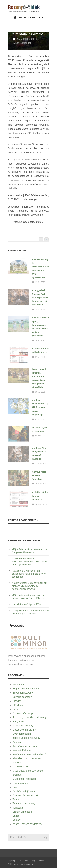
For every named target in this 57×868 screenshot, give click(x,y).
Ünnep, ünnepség (22, 812)
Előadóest (18, 705)
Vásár (16, 816)
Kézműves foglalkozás (25, 746)
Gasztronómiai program (25, 730)
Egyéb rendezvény (23, 693)
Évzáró (16, 709)
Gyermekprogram (22, 734)
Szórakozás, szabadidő (25, 795)
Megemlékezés (21, 767)
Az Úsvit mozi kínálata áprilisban (39, 475)
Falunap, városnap (23, 713)
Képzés (17, 742)
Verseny (17, 820)
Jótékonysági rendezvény (26, 738)
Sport (16, 787)
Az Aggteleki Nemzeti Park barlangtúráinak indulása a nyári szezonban (40, 298)
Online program (21, 783)
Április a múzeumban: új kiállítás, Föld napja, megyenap (40, 407)
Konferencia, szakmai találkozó (29, 754)
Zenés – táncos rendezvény (28, 824)
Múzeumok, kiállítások (25, 779)
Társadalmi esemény (24, 803)
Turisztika (18, 808)
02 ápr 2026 (40, 436)
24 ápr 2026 (40, 340)
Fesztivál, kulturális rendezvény (29, 717)
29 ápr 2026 (40, 282)
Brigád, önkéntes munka (26, 689)
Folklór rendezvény (23, 726)
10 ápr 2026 (40, 392)
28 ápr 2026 (40, 310)
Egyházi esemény (22, 697)
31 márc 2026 (41, 464)
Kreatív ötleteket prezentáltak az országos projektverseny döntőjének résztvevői (29, 586)
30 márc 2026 (41, 484)
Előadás (17, 701)
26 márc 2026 (41, 504)
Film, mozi (18, 722)
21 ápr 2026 (40, 357)
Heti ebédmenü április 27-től (27, 604)
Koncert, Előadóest (23, 750)
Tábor (16, 799)
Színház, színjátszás (24, 791)
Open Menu (46, 8)
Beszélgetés (19, 685)
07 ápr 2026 (40, 419)
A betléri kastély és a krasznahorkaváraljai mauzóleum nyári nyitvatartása (30, 562)
